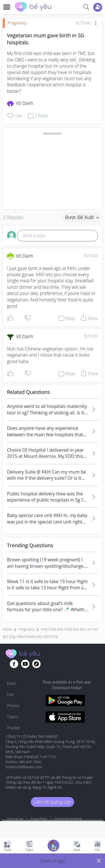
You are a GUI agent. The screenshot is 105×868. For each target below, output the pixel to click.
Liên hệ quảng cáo (53, 802)
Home (7, 629)
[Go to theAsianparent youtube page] (25, 664)
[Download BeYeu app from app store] (65, 718)
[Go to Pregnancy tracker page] (53, 846)
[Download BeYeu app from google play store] (65, 701)
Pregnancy (17, 23)
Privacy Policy (39, 819)
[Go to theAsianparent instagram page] (36, 664)
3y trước (91, 255)
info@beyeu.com (29, 767)
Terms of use (15, 819)
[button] (53, 861)
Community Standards (68, 819)
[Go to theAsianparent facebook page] (14, 664)
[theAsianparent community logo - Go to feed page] (33, 8)
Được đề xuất (82, 217)
